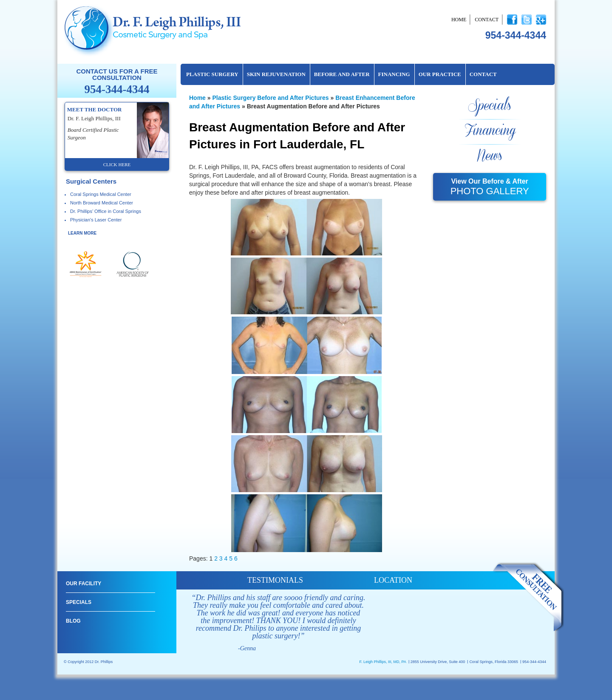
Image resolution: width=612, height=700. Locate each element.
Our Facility (84, 584)
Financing (394, 74)
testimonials (275, 580)
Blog (73, 621)
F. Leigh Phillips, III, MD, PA (382, 662)
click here (117, 164)
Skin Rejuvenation (276, 74)
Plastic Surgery (212, 74)
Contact (487, 20)
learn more (82, 233)
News (490, 156)
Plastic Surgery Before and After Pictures (270, 98)
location (393, 580)
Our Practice (440, 74)
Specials (490, 106)
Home (459, 20)
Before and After (342, 74)
